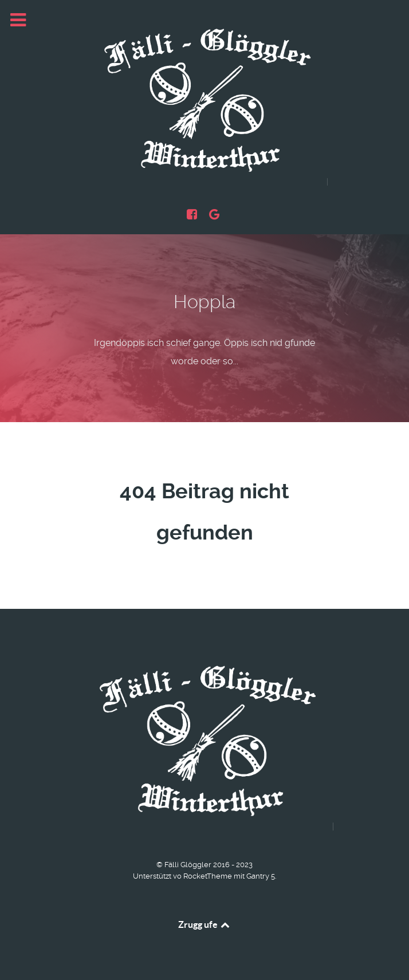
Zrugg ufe (205, 924)
